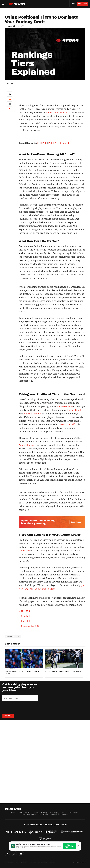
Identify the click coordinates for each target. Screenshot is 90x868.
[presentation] (20, 706)
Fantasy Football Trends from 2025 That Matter (63, 670)
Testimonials (73, 812)
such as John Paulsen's (58, 112)
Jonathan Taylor (32, 413)
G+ (21, 854)
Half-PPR (26, 610)
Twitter (10, 94)
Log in (73, 4)
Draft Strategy (13, 636)
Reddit (10, 99)
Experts (64, 812)
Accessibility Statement (60, 814)
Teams (20, 812)
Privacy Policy (43, 814)
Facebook (10, 89)
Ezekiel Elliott (74, 410)
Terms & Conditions (29, 814)
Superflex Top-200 (30, 625)
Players (12, 812)
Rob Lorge (8, 26)
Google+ (10, 109)
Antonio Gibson (64, 406)
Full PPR (53, 143)
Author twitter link (14, 26)
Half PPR (42, 143)
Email (10, 104)
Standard (64, 143)
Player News (54, 812)
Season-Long (10, 668)
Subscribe (83, 4)
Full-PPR (25, 620)
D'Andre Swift (68, 424)
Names (36, 812)
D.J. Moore (24, 550)
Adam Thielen (26, 445)
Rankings (28, 812)
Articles (44, 812)
